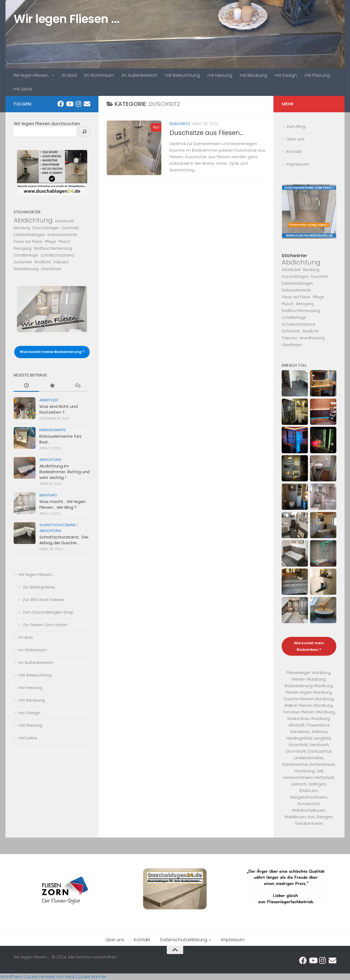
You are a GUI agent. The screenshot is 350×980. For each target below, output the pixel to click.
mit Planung (317, 75)
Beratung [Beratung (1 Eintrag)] (22, 228)
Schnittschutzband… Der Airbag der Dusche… (64, 540)
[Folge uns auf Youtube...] (69, 104)
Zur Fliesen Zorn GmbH (45, 625)
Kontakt (294, 151)
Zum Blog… (297, 126)
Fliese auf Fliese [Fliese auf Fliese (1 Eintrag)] (28, 242)
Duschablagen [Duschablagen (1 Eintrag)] (46, 228)
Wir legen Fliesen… (32, 75)
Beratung (48, 495)
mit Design (286, 75)
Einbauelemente (53, 430)
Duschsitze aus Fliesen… (206, 133)
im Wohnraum (99, 75)
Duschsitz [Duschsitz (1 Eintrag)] (70, 228)
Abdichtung (50, 460)
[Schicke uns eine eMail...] (87, 104)
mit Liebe (23, 89)
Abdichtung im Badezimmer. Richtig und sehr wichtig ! (65, 472)
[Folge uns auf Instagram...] (78, 104)
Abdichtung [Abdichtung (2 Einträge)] (33, 220)
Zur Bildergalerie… (40, 587)
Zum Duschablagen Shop (48, 612)
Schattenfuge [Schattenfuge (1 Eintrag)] (26, 255)
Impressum (298, 164)
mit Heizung (220, 75)
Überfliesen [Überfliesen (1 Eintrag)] (51, 269)
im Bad (69, 75)
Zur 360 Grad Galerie (43, 600)
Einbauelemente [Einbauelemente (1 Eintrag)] (62, 235)
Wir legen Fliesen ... (67, 19)
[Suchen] (84, 132)
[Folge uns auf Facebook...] (61, 104)
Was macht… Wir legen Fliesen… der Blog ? (62, 504)
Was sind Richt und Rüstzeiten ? (59, 409)
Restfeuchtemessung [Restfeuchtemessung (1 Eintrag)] (53, 248)
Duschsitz (180, 124)
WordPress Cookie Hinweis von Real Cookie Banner (53, 977)
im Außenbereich (140, 75)
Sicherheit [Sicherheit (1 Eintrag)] (23, 262)
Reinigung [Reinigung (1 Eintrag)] (23, 248)
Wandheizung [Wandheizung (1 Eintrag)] (26, 269)
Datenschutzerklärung (184, 940)
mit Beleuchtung (183, 75)
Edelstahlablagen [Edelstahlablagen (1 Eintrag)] (29, 235)
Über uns (295, 139)
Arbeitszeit (49, 400)
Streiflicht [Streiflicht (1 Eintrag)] (42, 262)
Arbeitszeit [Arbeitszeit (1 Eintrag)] (64, 221)
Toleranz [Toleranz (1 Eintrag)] (61, 262)
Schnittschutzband (58, 525)
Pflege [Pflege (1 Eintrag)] (50, 242)
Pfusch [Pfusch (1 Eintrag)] (64, 242)
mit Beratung (253, 75)
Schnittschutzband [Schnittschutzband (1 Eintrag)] (57, 255)
